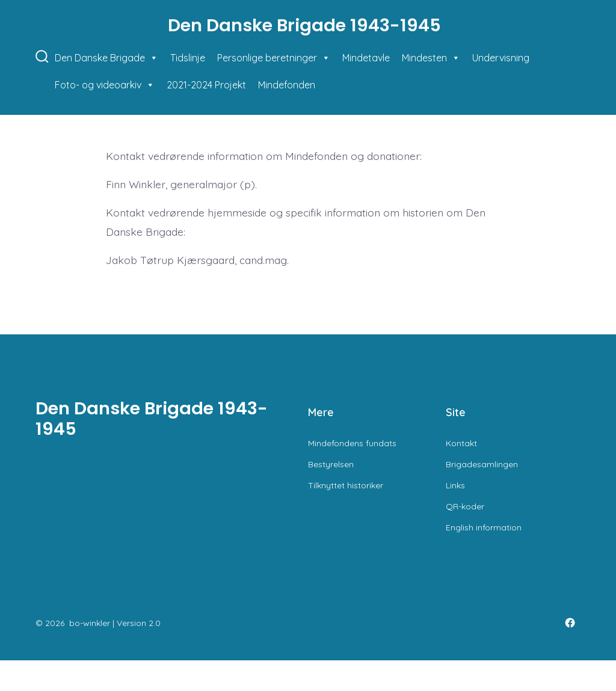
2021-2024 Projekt (206, 85)
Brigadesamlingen (482, 464)
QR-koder (465, 506)
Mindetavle (366, 58)
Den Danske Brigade (106, 58)
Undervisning (501, 58)
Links (455, 485)
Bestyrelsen (331, 464)
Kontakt (461, 443)
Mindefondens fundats (352, 443)
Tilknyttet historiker (346, 485)
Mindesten (431, 58)
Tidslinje (188, 58)
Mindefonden (287, 85)
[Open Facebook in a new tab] (570, 623)
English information (484, 527)
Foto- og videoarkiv (105, 85)
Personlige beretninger (274, 58)
